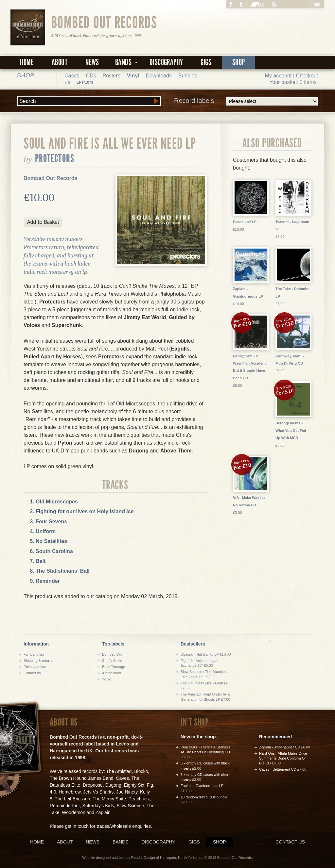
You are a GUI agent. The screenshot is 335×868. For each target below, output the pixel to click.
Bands (120, 842)
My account (278, 76)
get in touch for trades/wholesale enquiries (108, 826)
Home (27, 62)
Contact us (32, 673)
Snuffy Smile (112, 661)
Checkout (307, 76)
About (60, 62)
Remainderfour (65, 806)
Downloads (159, 76)
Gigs (206, 62)
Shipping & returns (38, 661)
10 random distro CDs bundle (204, 797)
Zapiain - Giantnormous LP (202, 786)
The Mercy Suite (109, 799)
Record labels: (246, 101)
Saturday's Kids (98, 806)
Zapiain (103, 812)
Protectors (55, 158)
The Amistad (119, 771)
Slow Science (130, 806)
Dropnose (93, 785)
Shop (239, 62)
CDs (91, 76)
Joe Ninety (127, 792)
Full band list (34, 654)
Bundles (188, 76)
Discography (166, 62)
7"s (67, 82)
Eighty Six (134, 785)
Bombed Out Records (104, 22)
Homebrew (70, 792)
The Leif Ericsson (72, 799)
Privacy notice (35, 667)
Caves (122, 778)
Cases (72, 76)
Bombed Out (112, 654)
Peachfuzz (139, 799)
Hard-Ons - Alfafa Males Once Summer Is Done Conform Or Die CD (283, 758)
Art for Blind (111, 673)
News (92, 62)
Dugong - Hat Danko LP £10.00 (206, 654)
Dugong (113, 785)
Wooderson (73, 812)
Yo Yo (107, 679)
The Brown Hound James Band (82, 778)
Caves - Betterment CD (278, 769)
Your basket (283, 82)
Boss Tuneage (114, 667)
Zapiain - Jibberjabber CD (280, 747)
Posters (111, 76)
